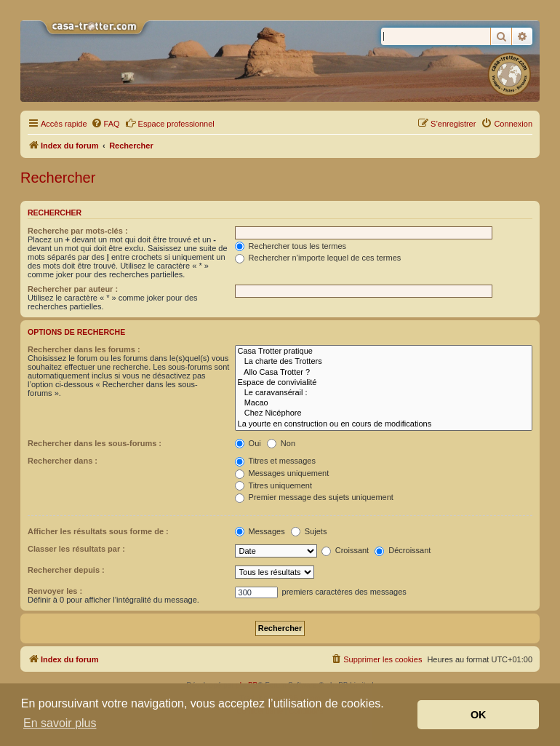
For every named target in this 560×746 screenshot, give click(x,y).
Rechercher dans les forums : (84, 349)
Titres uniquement (274, 485)
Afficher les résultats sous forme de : (98, 531)
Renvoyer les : (55, 591)
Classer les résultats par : (76, 549)
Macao (384, 403)
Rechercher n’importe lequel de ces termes (318, 258)
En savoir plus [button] (60, 723)
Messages (260, 531)
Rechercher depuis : (66, 570)
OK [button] (479, 715)
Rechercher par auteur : (73, 289)
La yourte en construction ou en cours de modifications (384, 424)
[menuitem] (105, 124)
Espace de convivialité (384, 383)
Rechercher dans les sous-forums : (95, 443)
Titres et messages (275, 461)
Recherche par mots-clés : (78, 231)
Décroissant (403, 550)
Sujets (309, 531)
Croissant (345, 550)
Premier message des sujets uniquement (314, 497)
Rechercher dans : (63, 461)
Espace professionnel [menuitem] (170, 123)
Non (281, 443)
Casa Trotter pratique (384, 352)
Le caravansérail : (384, 393)
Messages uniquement (282, 473)
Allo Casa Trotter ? (384, 373)
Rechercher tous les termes (291, 246)
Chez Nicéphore (384, 413)
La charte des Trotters (384, 362)
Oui (248, 443)
